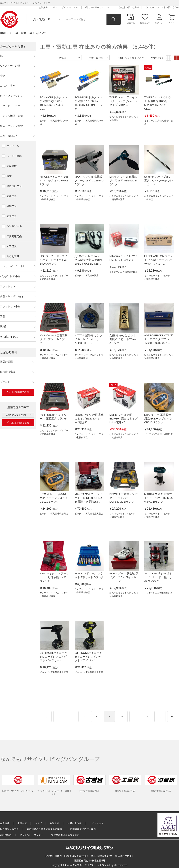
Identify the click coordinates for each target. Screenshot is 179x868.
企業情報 (5, 823)
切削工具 (12, 216)
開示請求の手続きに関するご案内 (44, 829)
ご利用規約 (6, 835)
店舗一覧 (22, 823)
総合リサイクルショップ (18, 784)
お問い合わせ (74, 823)
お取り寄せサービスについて (98, 7)
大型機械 (12, 166)
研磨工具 (12, 206)
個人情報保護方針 (9, 829)
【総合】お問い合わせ (128, 7)
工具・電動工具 (23, 33)
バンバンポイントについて (66, 7)
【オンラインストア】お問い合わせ (162, 7)
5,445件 (41, 33)
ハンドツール (14, 226)
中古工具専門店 (125, 784)
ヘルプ (38, 823)
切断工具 (12, 196)
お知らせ (55, 823)
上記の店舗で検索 (18, 423)
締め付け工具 (14, 186)
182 (173, 716)
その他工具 (13, 256)
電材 (9, 176)
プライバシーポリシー (31, 835)
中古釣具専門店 (161, 784)
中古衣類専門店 (89, 784)
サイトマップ (96, 823)
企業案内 (43, 7)
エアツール (13, 146)
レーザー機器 (14, 156)
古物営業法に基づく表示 (83, 829)
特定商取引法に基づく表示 (65, 835)
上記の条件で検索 (18, 392)
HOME (4, 33)
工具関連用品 (14, 236)
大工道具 (12, 246)
